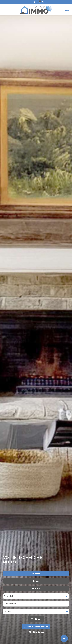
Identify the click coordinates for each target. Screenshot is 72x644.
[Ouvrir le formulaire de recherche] (36, 619)
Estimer (36, 589)
